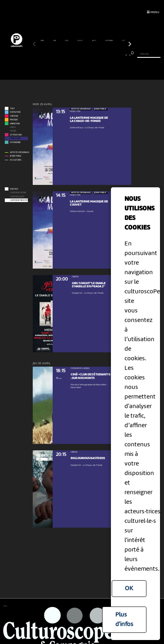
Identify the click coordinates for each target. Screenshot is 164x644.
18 (90, 55)
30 (129, 55)
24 (110, 55)
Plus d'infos (124, 620)
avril (43, 41)
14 (77, 55)
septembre (109, 41)
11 (67, 55)
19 (94, 55)
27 (120, 55)
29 (126, 55)
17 (87, 55)
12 (70, 55)
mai (55, 41)
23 (106, 55)
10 (64, 55)
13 (74, 55)
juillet (80, 41)
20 (97, 55)
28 (123, 55)
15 (80, 55)
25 (113, 55)
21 (100, 55)
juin (67, 41)
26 (116, 55)
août (94, 41)
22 (103, 55)
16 (84, 55)
